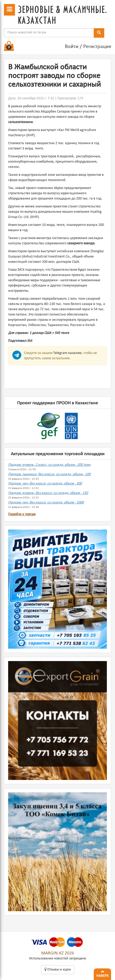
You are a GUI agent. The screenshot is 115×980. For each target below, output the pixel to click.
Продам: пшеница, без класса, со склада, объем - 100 (49, 474)
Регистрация (97, 47)
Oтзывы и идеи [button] (58, 969)
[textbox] (49, 33)
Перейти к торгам (22, 514)
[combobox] (49, 33)
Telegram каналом (67, 353)
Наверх (102, 973)
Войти (72, 47)
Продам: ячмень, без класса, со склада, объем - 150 (48, 493)
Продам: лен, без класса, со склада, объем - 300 (45, 484)
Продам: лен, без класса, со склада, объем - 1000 (46, 503)
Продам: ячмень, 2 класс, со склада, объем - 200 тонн (49, 465)
